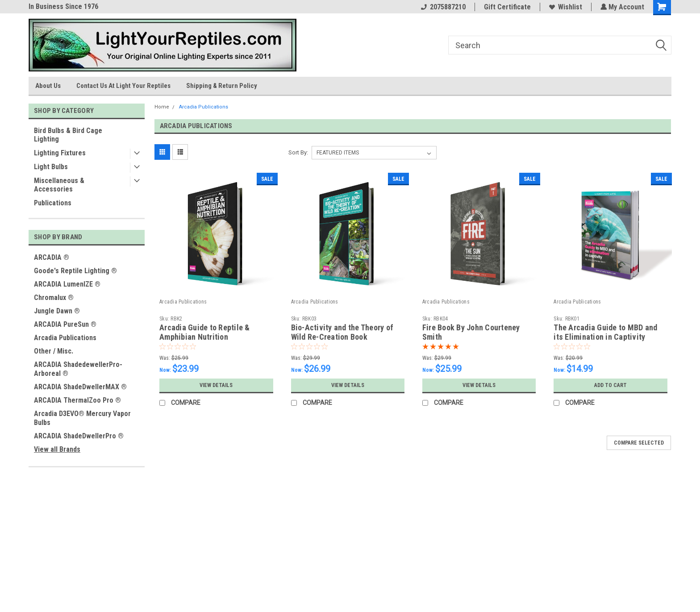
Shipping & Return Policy (222, 86)
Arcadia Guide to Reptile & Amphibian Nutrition (205, 332)
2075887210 (442, 7)
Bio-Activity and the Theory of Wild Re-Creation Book (342, 332)
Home (162, 107)
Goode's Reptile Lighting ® (75, 271)
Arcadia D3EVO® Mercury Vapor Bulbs (82, 418)
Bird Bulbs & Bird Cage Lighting (68, 135)
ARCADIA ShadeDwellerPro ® (79, 436)
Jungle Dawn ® (57, 311)
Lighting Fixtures (60, 153)
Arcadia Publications (65, 338)
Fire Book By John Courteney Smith (471, 332)
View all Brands (57, 449)
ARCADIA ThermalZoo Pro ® (77, 400)
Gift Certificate (506, 7)
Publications (53, 203)
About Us (48, 86)
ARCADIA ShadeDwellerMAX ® (80, 387)
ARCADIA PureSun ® (65, 324)
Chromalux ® (54, 298)
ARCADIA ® (52, 257)
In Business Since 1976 (63, 6)
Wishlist (565, 7)
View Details (216, 385)
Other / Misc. (54, 351)
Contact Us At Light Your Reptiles (123, 86)
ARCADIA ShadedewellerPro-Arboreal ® (78, 369)
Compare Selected (639, 443)
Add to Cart (610, 385)
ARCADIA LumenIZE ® (67, 284)
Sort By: (298, 152)
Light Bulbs (51, 167)
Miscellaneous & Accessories (59, 185)
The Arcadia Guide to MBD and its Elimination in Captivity (605, 332)
